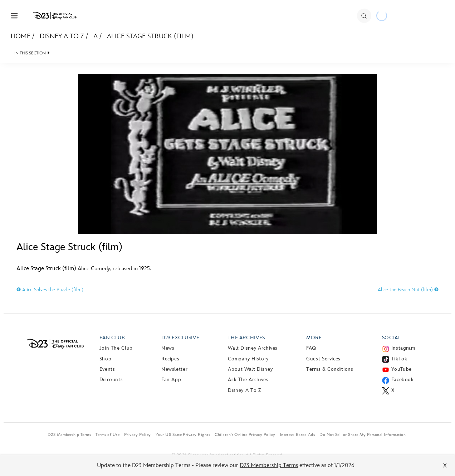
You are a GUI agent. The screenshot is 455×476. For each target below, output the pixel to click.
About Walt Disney (250, 369)
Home (21, 36)
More (314, 338)
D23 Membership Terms (269, 465)
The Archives (246, 338)
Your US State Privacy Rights (183, 434)
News (168, 348)
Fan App (171, 380)
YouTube (402, 369)
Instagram (403, 348)
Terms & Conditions (330, 369)
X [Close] (445, 465)
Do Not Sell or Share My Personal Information (363, 434)
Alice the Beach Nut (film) (408, 290)
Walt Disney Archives (253, 348)
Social (392, 338)
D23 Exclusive (180, 338)
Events (107, 369)
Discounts (111, 380)
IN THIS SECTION (30, 53)
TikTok (399, 359)
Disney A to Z (62, 36)
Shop (106, 359)
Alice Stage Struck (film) (150, 36)
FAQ (311, 348)
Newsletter (174, 369)
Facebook (403, 380)
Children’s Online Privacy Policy (245, 434)
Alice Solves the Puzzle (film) (50, 290)
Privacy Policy (138, 434)
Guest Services (323, 359)
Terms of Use (107, 434)
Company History (248, 359)
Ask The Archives (248, 380)
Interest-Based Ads (298, 434)
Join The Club (116, 348)
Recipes (170, 359)
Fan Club (112, 338)
